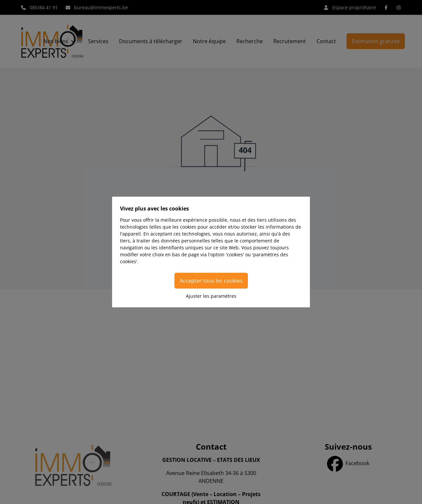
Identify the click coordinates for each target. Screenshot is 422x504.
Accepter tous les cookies (211, 281)
